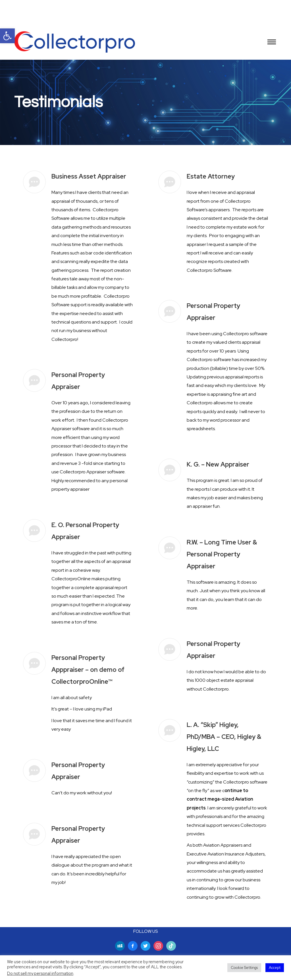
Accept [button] (275, 968)
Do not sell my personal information (40, 973)
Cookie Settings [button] (244, 968)
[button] (7, 36)
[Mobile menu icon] (272, 42)
